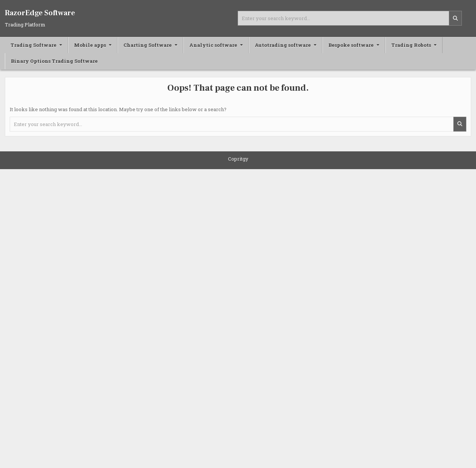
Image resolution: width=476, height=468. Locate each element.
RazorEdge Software (40, 13)
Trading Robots (411, 45)
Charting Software (148, 45)
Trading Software (33, 45)
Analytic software (213, 45)
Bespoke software (351, 45)
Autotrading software (283, 45)
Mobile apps (90, 45)
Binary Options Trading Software (54, 61)
